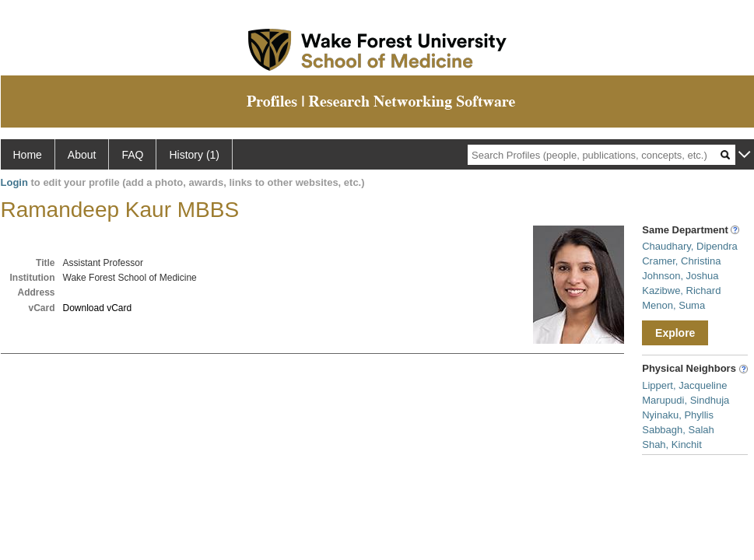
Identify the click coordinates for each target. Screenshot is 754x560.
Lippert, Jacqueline (684, 385)
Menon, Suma (673, 305)
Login (14, 182)
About (82, 155)
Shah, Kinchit (672, 444)
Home (28, 155)
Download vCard (98, 308)
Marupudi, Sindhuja (686, 400)
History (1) (194, 155)
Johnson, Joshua (680, 276)
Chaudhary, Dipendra (690, 246)
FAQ (132, 155)
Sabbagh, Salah (678, 430)
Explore (675, 333)
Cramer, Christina (681, 261)
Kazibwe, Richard (681, 290)
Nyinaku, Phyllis (678, 415)
